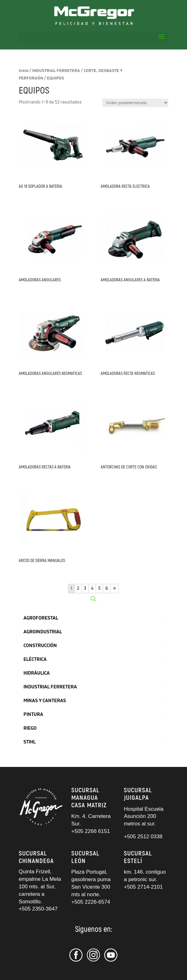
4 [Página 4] (92, 588)
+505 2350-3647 (38, 909)
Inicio (24, 71)
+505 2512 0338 (143, 837)
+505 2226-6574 (91, 902)
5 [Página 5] (99, 588)
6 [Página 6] (107, 588)
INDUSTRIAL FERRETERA (56, 71)
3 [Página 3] (85, 588)
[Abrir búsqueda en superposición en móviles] (93, 599)
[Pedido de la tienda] (135, 103)
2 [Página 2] (78, 588)
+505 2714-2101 (143, 887)
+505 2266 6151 (91, 831)
